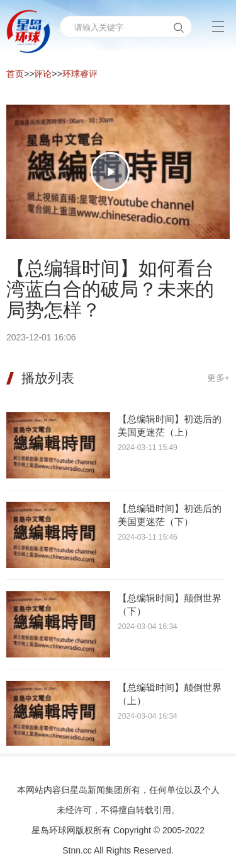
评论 (43, 74)
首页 (15, 74)
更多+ (218, 378)
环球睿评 (80, 74)
